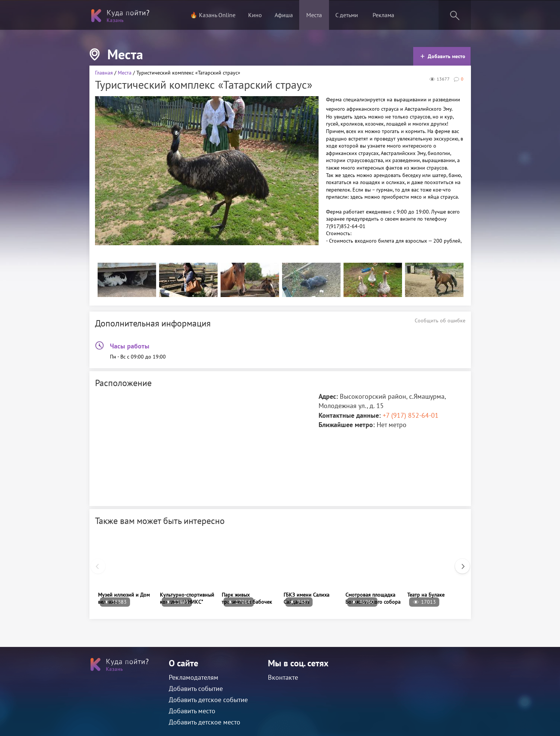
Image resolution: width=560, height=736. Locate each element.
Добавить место (443, 56)
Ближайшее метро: (347, 425)
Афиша (284, 15)
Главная (104, 73)
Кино (255, 15)
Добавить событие (196, 688)
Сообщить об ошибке (440, 320)
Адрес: (328, 396)
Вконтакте (283, 677)
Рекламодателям (194, 677)
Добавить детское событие (208, 700)
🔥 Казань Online (213, 15)
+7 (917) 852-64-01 (411, 415)
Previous (94, 562)
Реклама (383, 15)
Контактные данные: (350, 415)
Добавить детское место (205, 722)
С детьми (347, 15)
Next (459, 562)
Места (314, 15)
